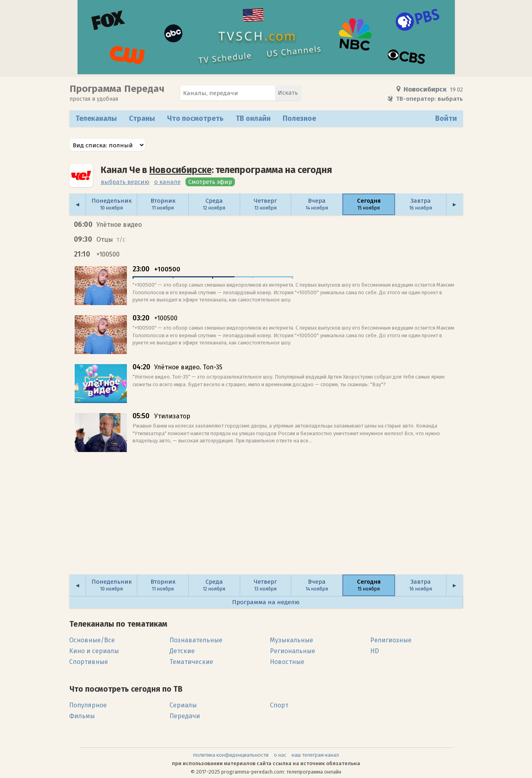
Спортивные (89, 662)
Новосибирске (180, 170)
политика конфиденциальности (231, 755)
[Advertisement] (266, 517)
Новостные (287, 662)
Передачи (185, 716)
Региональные (292, 651)
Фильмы (82, 716)
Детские (182, 651)
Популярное (88, 705)
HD (375, 651)
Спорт (279, 705)
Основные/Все (92, 640)
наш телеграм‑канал (315, 755)
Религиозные (391, 640)
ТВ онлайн (253, 118)
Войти (446, 118)
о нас (280, 755)
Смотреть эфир (210, 182)
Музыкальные (291, 640)
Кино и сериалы (94, 651)
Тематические (191, 662)
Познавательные (196, 640)
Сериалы (183, 705)
